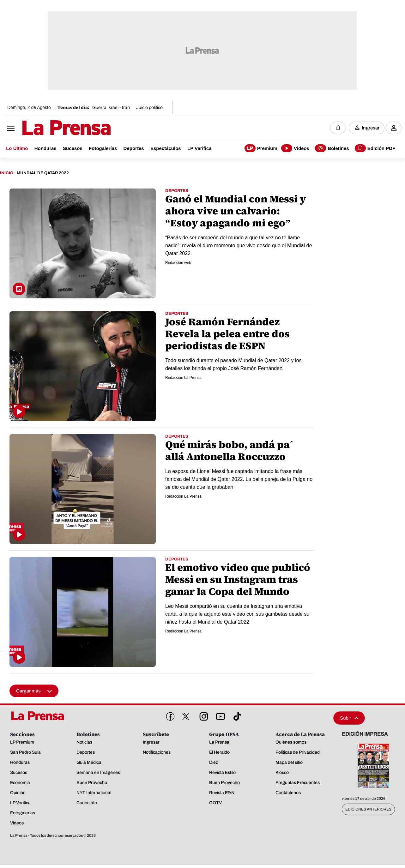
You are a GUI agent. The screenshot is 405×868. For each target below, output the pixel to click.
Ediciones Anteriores (368, 809)
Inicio (7, 173)
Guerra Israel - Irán (111, 108)
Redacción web (178, 263)
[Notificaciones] (338, 128)
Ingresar (371, 128)
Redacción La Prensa (183, 378)
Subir (349, 718)
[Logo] (51, 129)
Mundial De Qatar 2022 (43, 173)
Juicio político (149, 108)
